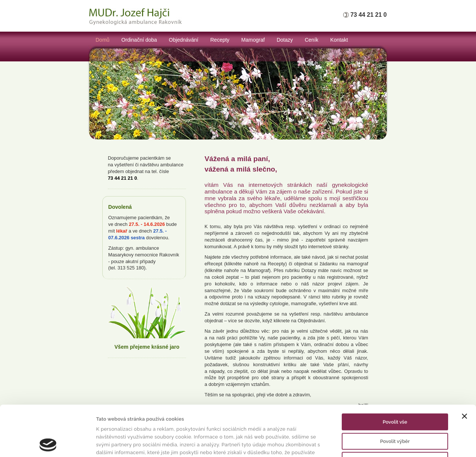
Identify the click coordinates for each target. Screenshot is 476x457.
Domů (102, 40)
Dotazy (285, 40)
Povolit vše (395, 375)
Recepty (220, 40)
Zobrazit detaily (359, 443)
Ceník (311, 40)
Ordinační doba (139, 40)
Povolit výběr (395, 394)
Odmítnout (395, 413)
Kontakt (339, 40)
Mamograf (253, 40)
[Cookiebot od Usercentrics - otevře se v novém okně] (48, 443)
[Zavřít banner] (464, 369)
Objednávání (184, 40)
